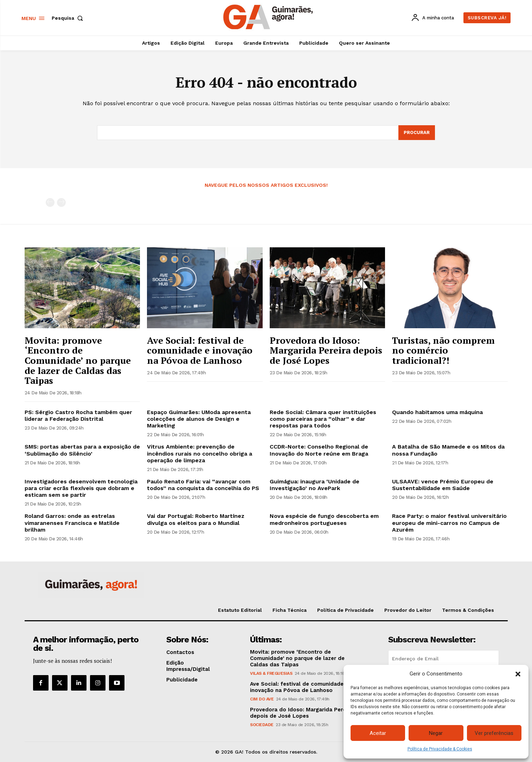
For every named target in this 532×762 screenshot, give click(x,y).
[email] (444, 659)
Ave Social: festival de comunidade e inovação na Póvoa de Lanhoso (200, 350)
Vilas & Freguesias (271, 674)
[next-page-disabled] (61, 203)
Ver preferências (494, 733)
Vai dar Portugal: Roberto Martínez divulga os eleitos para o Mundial (196, 520)
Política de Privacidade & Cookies (440, 749)
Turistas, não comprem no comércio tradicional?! (443, 350)
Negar (436, 733)
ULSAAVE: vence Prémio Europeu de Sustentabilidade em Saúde (443, 485)
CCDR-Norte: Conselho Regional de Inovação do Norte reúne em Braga (319, 450)
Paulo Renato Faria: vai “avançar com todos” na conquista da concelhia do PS (203, 485)
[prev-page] (50, 203)
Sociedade (262, 725)
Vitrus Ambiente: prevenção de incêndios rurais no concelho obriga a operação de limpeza (200, 454)
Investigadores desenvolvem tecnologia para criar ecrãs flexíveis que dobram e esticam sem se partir (81, 488)
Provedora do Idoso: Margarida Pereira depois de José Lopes (326, 350)
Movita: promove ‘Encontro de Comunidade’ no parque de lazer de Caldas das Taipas (78, 360)
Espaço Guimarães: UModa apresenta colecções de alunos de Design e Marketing (199, 419)
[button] (518, 674)
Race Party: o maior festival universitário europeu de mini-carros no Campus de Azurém (449, 523)
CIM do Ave (262, 699)
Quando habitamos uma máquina (437, 412)
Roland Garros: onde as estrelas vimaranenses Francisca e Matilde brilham (72, 523)
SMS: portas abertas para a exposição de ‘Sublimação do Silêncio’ (82, 450)
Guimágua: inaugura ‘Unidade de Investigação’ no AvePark (315, 485)
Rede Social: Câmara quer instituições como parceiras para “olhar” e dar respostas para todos (323, 419)
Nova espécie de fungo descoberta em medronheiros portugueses (324, 520)
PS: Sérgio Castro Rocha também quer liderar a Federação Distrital (78, 415)
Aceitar (378, 733)
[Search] (417, 133)
